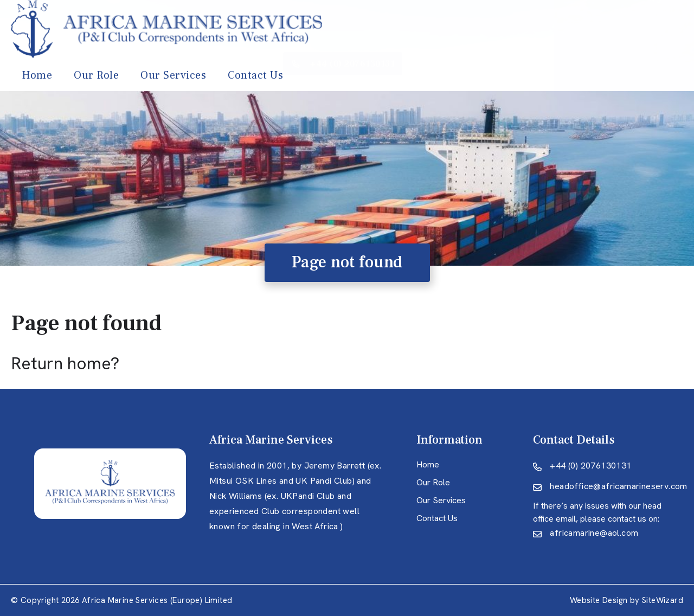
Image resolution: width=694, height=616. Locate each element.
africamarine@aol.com (594, 533)
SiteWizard (663, 600)
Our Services (413, 31)
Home (277, 31)
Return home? (65, 363)
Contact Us (495, 31)
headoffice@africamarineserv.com (618, 486)
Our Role (336, 31)
